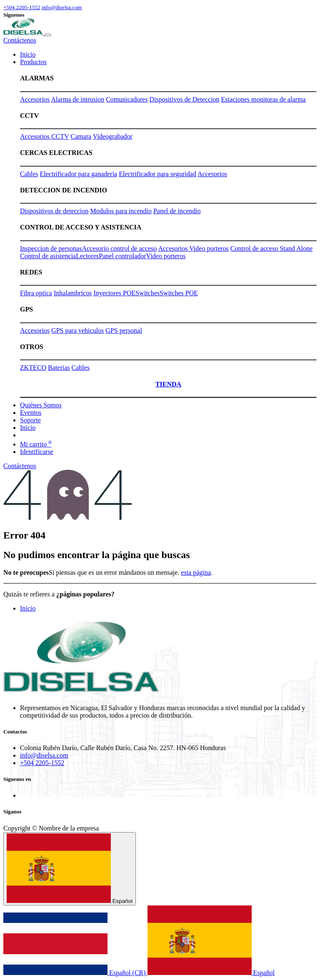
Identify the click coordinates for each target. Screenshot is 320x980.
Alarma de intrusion (77, 99)
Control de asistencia (48, 256)
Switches (147, 293)
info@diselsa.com (62, 7)
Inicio (28, 608)
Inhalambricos (73, 293)
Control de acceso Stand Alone (271, 248)
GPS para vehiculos (77, 330)
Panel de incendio (177, 211)
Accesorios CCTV (44, 136)
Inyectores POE (114, 293)
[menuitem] (28, 54)
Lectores (87, 256)
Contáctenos (20, 40)
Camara (81, 136)
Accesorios (35, 99)
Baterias (59, 368)
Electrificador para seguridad (157, 174)
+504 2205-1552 (22, 7)
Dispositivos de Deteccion (185, 99)
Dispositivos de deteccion (54, 211)
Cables (29, 174)
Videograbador (113, 136)
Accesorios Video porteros (193, 248)
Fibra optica (36, 293)
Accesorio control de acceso (119, 248)
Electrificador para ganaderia (79, 174)
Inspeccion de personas (51, 248)
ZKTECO (33, 368)
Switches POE (179, 293)
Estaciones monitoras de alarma (264, 99)
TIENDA (168, 384)
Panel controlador (122, 256)
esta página (196, 572)
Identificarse (37, 452)
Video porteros (166, 256)
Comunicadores (127, 99)
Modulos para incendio (121, 211)
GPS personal (124, 330)
